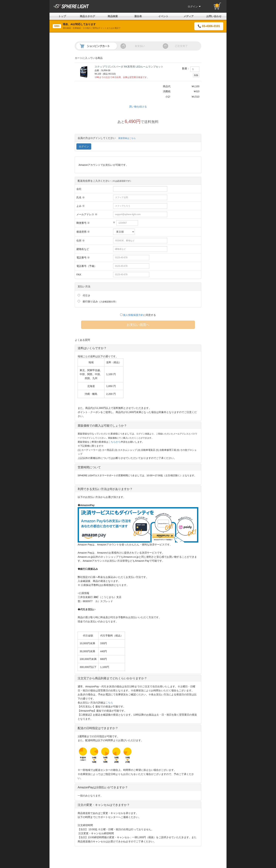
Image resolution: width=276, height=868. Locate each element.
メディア (189, 16)
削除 (196, 75)
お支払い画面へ (138, 325)
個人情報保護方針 (133, 315)
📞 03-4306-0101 (209, 26)
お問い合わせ (214, 16)
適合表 (138, 16)
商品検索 (113, 16)
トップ (62, 16)
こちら (109, 703)
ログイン (194, 7)
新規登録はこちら (127, 138)
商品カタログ (87, 16)
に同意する (138, 315)
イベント (163, 16)
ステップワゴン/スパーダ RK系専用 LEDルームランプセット (129, 67)
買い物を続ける (138, 107)
